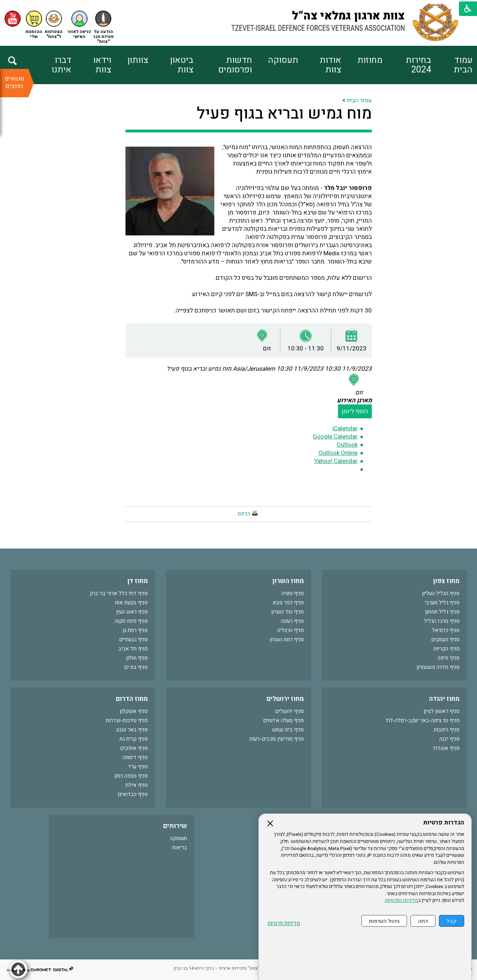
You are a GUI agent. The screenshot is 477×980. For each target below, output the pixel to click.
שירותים (175, 826)
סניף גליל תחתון (442, 612)
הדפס (244, 514)
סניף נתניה (293, 593)
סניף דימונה (135, 757)
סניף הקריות (447, 649)
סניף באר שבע (132, 730)
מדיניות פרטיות (284, 923)
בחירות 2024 (418, 65)
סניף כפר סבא (288, 603)
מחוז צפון (446, 581)
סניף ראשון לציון (442, 711)
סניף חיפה (449, 658)
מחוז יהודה (444, 699)
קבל (452, 921)
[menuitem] (452, 65)
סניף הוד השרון (288, 612)
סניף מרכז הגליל (442, 621)
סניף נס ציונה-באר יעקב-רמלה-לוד (422, 720)
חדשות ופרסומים (235, 65)
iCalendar (345, 428)
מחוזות (370, 60)
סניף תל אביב (133, 649)
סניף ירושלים (290, 711)
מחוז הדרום (132, 699)
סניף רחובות (447, 730)
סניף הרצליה (291, 630)
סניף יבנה (449, 739)
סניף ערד (138, 767)
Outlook (347, 445)
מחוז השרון (288, 581)
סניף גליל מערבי (442, 603)
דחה (423, 921)
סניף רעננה (292, 621)
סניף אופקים (134, 748)
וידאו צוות (102, 65)
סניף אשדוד (446, 748)
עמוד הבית (463, 65)
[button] (79, 25)
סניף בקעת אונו (131, 603)
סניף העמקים (445, 639)
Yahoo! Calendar (336, 461)
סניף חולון (137, 658)
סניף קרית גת (134, 739)
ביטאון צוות (182, 65)
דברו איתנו (61, 65)
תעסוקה (283, 60)
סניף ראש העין (132, 612)
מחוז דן (138, 581)
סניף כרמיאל (446, 630)
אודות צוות (330, 65)
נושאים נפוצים (14, 82)
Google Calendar (335, 437)
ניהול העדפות (384, 921)
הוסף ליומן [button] (355, 411)
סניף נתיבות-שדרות (127, 720)
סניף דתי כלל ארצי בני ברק (119, 593)
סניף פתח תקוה (131, 621)
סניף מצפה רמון (131, 776)
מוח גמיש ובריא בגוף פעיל (284, 114)
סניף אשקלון (134, 711)
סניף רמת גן (135, 630)
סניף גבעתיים (133, 639)
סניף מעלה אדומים (283, 720)
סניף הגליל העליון (441, 593)
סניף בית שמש (288, 730)
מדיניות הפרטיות (401, 900)
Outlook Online (338, 453)
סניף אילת (137, 785)
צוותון (138, 60)
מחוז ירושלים (285, 699)
